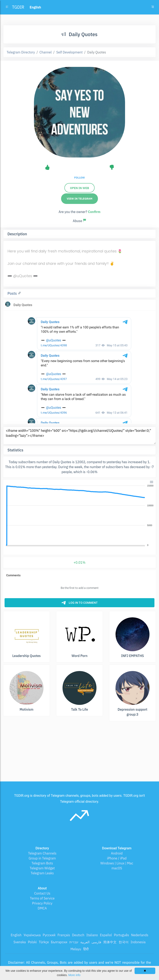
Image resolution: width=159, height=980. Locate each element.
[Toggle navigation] (153, 7)
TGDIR (18, 7)
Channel (46, 52)
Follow (79, 178)
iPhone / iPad (117, 858)
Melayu (76, 949)
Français (64, 935)
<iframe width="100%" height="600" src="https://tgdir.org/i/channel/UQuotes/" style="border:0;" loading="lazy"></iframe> (79, 436)
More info (74, 975)
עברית (74, 942)
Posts (13, 293)
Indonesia (138, 942)
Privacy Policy (42, 903)
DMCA (42, 908)
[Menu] (152, 482)
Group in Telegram (42, 858)
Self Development (69, 52)
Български (59, 942)
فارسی (96, 942)
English (16, 935)
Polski (32, 942)
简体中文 (110, 942)
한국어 (124, 942)
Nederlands (140, 935)
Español (106, 935)
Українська (32, 935)
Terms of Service (42, 898)
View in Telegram (79, 199)
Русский (49, 935)
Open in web (79, 188)
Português (121, 935)
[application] (79, 516)
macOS (117, 868)
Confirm (94, 212)
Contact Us (42, 893)
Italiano (92, 935)
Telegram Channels (42, 853)
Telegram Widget (42, 868)
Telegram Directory (21, 52)
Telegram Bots (42, 863)
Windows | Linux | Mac (117, 863)
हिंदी (86, 949)
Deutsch (78, 935)
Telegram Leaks (42, 873)
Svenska (20, 942)
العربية (85, 942)
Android (117, 853)
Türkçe (44, 942)
